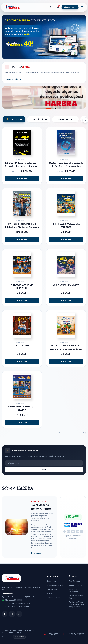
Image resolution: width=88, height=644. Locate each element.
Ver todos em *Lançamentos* (73, 433)
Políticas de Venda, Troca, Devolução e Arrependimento (77, 604)
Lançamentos (14, 119)
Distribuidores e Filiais (55, 585)
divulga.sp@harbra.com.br (21, 606)
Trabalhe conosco (54, 597)
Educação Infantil (39, 119)
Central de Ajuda (76, 585)
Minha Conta (70, 7)
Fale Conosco (74, 581)
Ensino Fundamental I (65, 119)
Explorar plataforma (14, 79)
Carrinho (22, 179)
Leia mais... (36, 553)
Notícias (50, 593)
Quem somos (52, 581)
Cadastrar (44, 469)
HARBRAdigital (52, 589)
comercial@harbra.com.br (21, 603)
